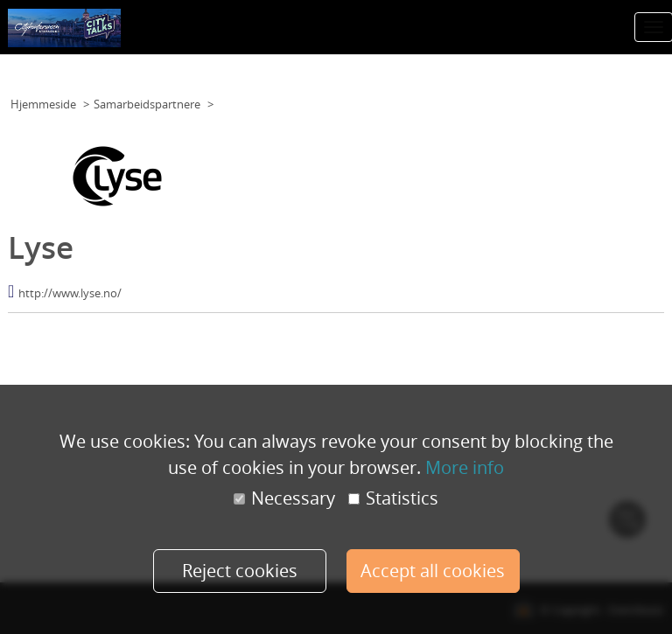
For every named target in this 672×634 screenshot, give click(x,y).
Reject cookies (240, 571)
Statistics (393, 498)
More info (465, 467)
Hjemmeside (43, 104)
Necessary (284, 498)
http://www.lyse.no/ (70, 293)
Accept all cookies (433, 571)
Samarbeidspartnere (147, 104)
